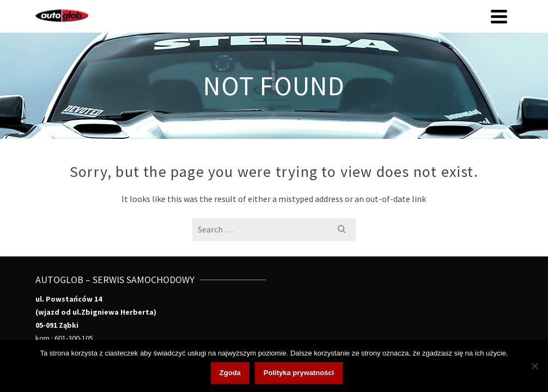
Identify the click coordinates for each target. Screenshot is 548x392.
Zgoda (230, 373)
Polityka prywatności (299, 373)
